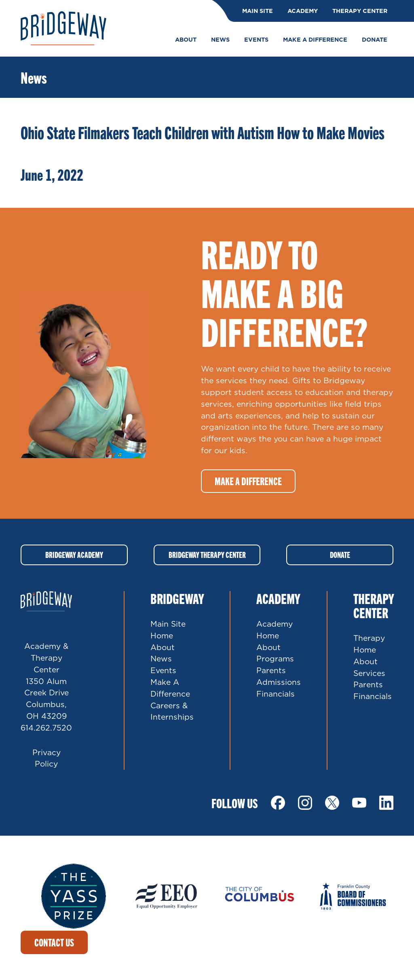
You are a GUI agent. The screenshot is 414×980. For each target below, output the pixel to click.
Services (369, 673)
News (161, 658)
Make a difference (248, 481)
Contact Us (54, 942)
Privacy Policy (46, 758)
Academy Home (275, 629)
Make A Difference (170, 688)
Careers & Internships (172, 711)
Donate (340, 554)
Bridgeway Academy (74, 554)
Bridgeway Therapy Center (207, 554)
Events (163, 670)
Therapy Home (369, 644)
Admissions (279, 682)
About (163, 647)
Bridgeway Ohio (63, 28)
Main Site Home (168, 629)
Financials (276, 694)
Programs (275, 658)
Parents (271, 670)
